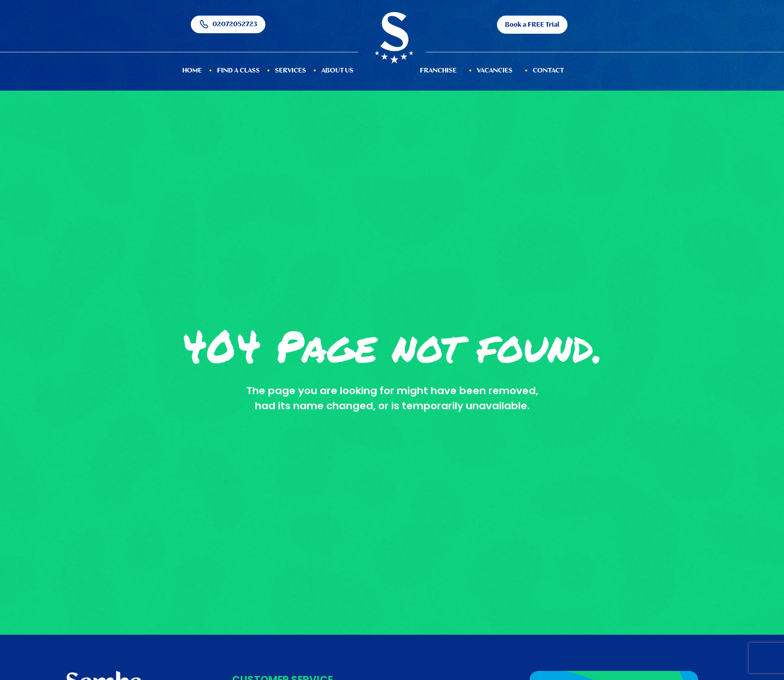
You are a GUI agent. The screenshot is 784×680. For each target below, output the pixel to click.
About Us (337, 71)
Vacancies (495, 71)
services (291, 71)
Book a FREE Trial (532, 25)
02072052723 (228, 24)
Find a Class (238, 71)
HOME (192, 71)
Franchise (438, 71)
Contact (548, 71)
